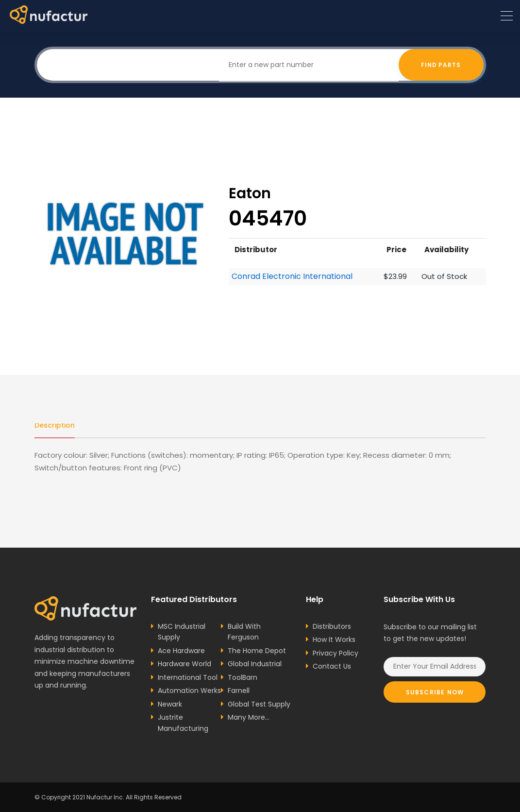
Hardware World (185, 664)
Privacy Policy (335, 653)
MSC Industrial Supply (182, 632)
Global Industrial (255, 664)
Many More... (249, 717)
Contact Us (332, 666)
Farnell (239, 691)
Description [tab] (55, 425)
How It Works (334, 639)
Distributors (332, 626)
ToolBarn (243, 677)
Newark (170, 704)
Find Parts (441, 65)
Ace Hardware (181, 651)
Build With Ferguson (244, 632)
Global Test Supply (259, 704)
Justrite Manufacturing (183, 723)
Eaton (250, 193)
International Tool (188, 677)
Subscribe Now (435, 692)
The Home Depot (257, 651)
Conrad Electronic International (292, 276)
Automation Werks (189, 691)
